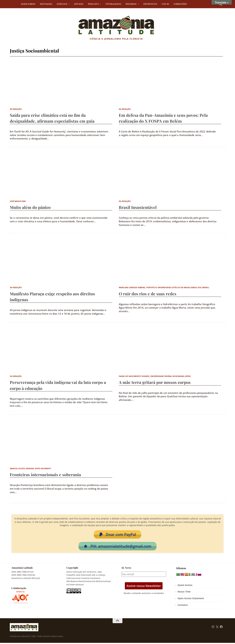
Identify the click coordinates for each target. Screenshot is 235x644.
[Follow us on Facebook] (221, 628)
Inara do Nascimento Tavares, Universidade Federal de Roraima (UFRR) (155, 376)
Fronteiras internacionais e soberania (45, 474)
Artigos (79, 4)
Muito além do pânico (30, 207)
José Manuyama (18, 201)
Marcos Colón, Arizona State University (31, 468)
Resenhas (131, 4)
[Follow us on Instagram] (213, 628)
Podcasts (93, 4)
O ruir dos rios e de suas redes (148, 294)
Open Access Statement (191, 599)
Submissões (180, 4)
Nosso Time (184, 593)
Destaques (46, 4)
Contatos (183, 606)
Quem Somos (28, 4)
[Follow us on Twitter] (217, 628)
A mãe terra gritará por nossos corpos (155, 382)
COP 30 (165, 4)
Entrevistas (150, 4)
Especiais (62, 4)
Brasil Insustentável (138, 207)
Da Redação (16, 109)
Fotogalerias (113, 4)
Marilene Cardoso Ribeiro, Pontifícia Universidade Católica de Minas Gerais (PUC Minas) (164, 287)
